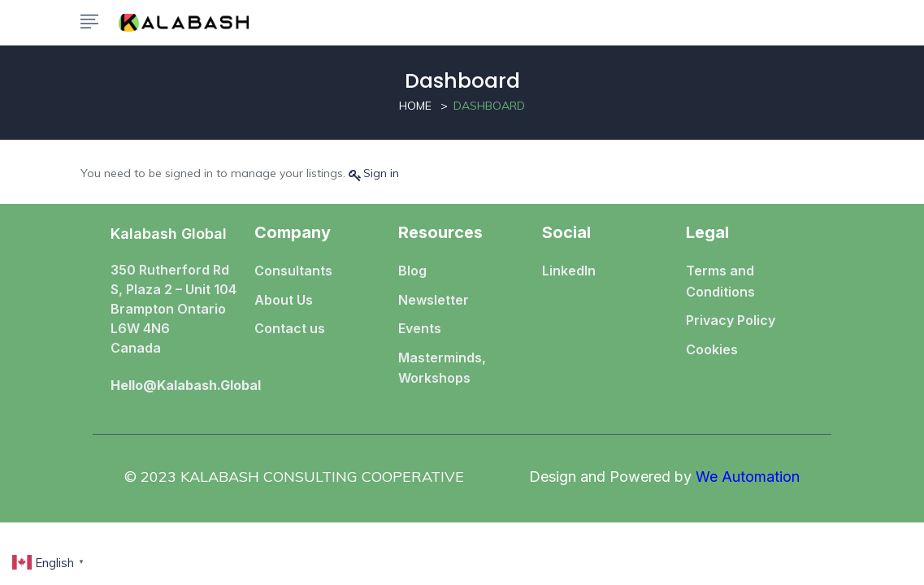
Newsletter (434, 300)
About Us (284, 300)
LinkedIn (569, 271)
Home (415, 106)
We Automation (748, 477)
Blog (412, 271)
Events (420, 328)
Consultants (293, 271)
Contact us (290, 328)
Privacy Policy (731, 320)
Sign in (381, 173)
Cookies (712, 349)
